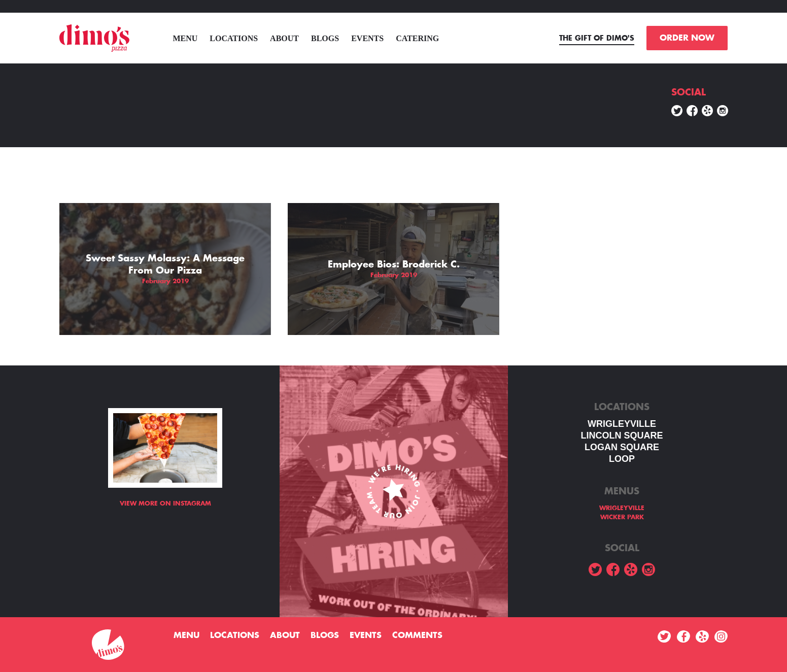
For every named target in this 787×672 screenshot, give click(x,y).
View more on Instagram (165, 503)
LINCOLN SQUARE (622, 435)
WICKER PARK (622, 517)
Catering (417, 38)
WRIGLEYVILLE (622, 424)
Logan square (622, 447)
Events (367, 38)
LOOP (622, 459)
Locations (234, 38)
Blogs (325, 38)
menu (185, 38)
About (284, 38)
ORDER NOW (687, 38)
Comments (417, 635)
